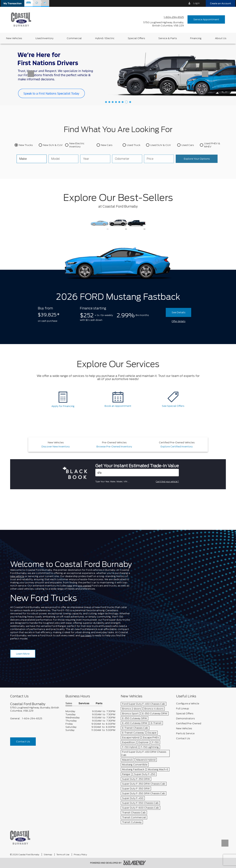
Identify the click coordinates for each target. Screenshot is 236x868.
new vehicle (17, 576)
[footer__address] (35, 709)
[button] (13, 3)
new (70, 586)
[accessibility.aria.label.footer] (135, 863)
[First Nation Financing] (118, 74)
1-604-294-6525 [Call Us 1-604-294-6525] (174, 17)
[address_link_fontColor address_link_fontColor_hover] (164, 24)
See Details (178, 312)
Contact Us (23, 742)
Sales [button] (69, 704)
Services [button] (84, 704)
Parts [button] (99, 704)
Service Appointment (206, 19)
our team (86, 635)
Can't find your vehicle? (167, 482)
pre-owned (85, 586)
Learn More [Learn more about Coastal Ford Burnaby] (23, 654)
